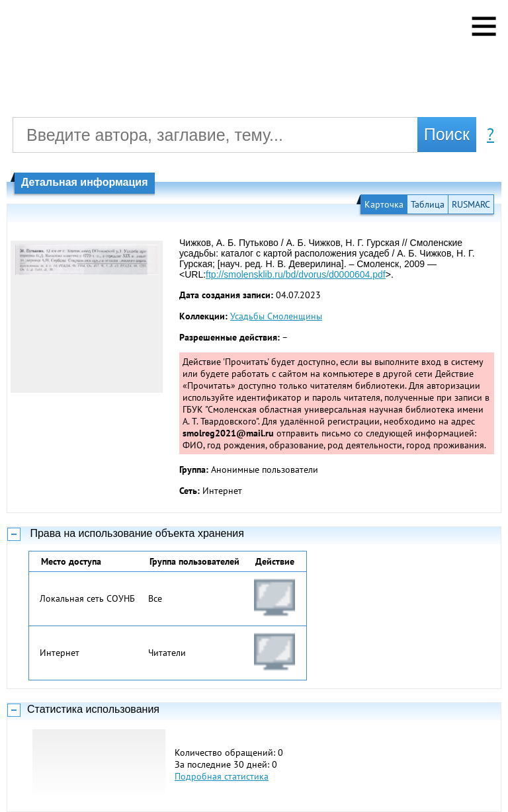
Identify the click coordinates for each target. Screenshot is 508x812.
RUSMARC (471, 204)
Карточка (384, 204)
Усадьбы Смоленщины (276, 316)
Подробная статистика (222, 776)
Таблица (428, 204)
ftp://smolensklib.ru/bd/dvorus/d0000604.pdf (296, 274)
